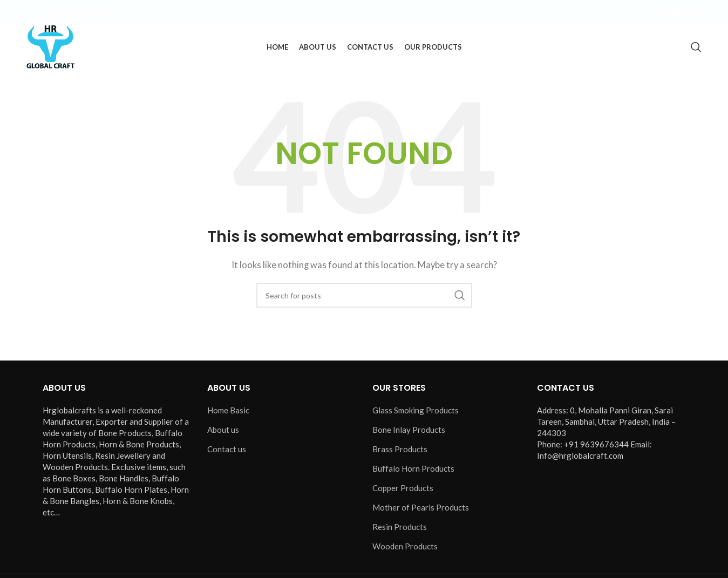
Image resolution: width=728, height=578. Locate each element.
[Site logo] (50, 46)
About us (223, 430)
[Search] (696, 47)
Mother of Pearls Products (421, 507)
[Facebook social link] (633, 12)
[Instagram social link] (660, 12)
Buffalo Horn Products (413, 468)
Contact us (227, 449)
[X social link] (647, 12)
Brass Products (400, 449)
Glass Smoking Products (416, 410)
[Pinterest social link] (689, 12)
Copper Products (403, 488)
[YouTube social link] (674, 12)
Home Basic (228, 410)
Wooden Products (405, 546)
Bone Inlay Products (409, 430)
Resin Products (400, 527)
